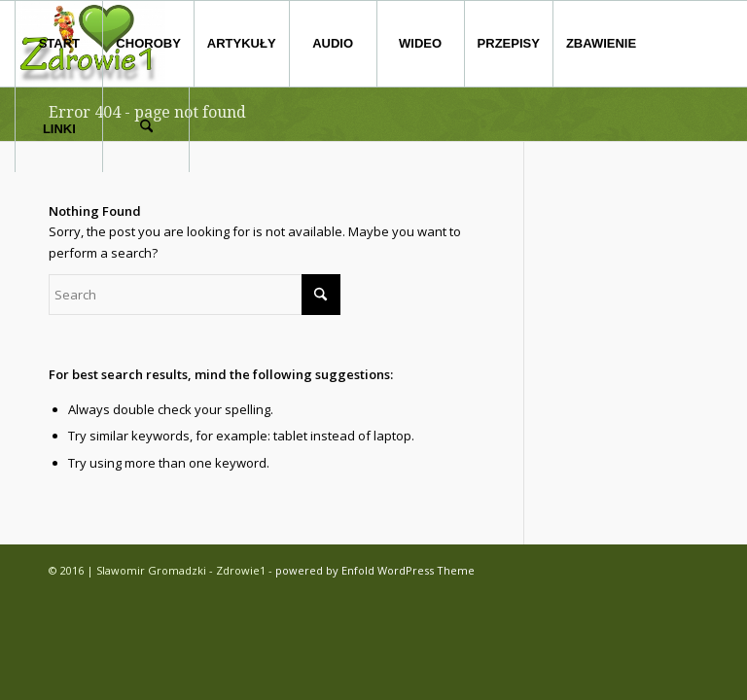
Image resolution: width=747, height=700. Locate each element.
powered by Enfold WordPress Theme (375, 570)
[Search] (146, 129)
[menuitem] (58, 44)
